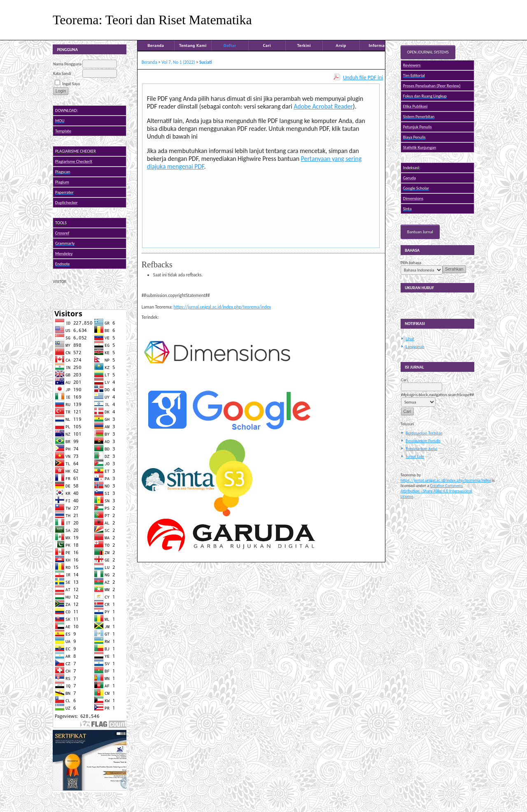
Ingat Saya (71, 84)
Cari (267, 45)
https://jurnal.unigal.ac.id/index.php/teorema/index (446, 480)
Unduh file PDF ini (363, 78)
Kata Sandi (62, 73)
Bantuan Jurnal (420, 232)
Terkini (304, 45)
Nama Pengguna (67, 64)
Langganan (415, 347)
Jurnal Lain (415, 456)
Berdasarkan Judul (421, 449)
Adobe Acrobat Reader (323, 106)
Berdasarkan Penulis (423, 441)
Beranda (156, 45)
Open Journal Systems (428, 52)
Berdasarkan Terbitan (424, 433)
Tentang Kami (193, 45)
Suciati (206, 62)
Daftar (230, 45)
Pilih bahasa (411, 263)
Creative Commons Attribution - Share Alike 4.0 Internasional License (436, 491)
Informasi (379, 45)
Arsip (341, 45)
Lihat (410, 339)
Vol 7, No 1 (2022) (178, 62)
